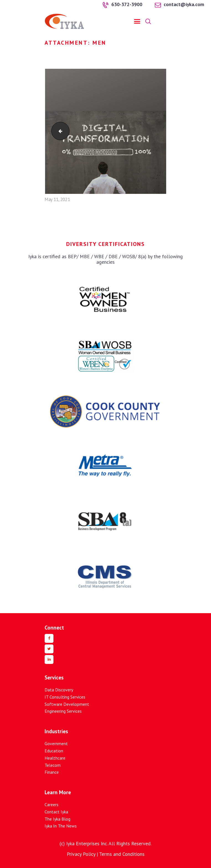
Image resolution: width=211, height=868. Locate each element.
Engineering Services (63, 711)
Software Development (67, 704)
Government (56, 743)
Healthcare (55, 758)
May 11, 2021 (57, 199)
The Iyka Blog (57, 819)
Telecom (53, 765)
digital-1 (58, 131)
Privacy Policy (81, 854)
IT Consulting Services (65, 697)
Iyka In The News (61, 826)
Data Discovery (59, 690)
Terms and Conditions (122, 854)
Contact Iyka (56, 812)
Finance (52, 772)
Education (54, 751)
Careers (52, 804)
